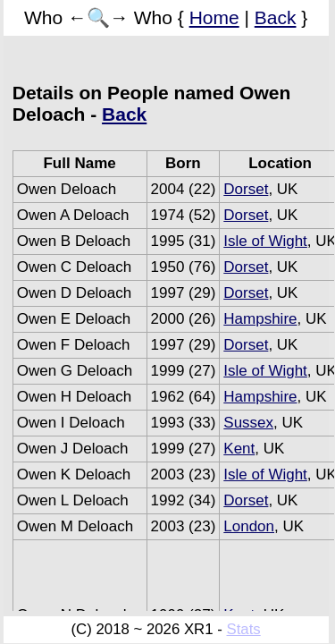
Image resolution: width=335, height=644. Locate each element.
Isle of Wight (265, 241)
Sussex (248, 423)
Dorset (246, 189)
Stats (243, 629)
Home (214, 17)
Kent (239, 449)
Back (276, 17)
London (249, 526)
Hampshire (260, 319)
